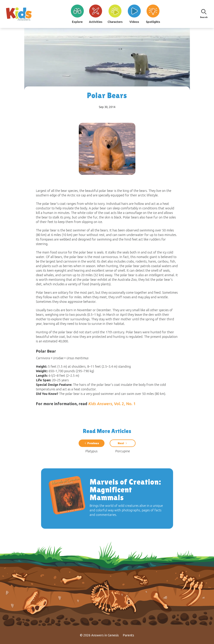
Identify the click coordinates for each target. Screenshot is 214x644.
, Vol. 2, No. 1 (112, 404)
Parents (128, 635)
